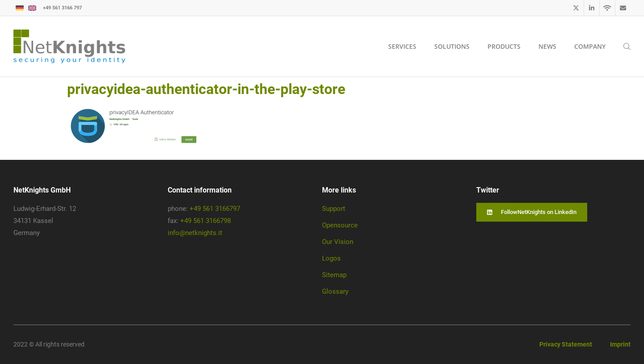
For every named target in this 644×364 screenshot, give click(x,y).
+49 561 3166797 (215, 209)
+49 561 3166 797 (62, 8)
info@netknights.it (195, 233)
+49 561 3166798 (205, 221)
